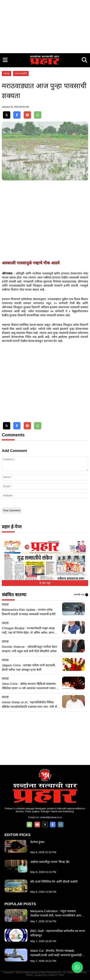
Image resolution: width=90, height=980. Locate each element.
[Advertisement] (45, 26)
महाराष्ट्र (7, 74)
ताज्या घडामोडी (21, 74)
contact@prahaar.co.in (51, 817)
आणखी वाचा (81, 595)
